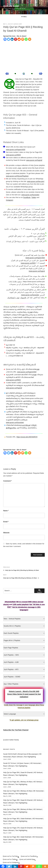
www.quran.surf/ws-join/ (36, 181)
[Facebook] (5, 39)
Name (6, 511)
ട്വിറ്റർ (34, 425)
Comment (8, 481)
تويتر (18, 298)
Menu (24, 17)
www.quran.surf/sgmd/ (34, 160)
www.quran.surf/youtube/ (30, 195)
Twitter (34, 197)
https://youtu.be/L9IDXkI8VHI (27, 437)
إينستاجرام (11, 298)
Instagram (10, 200)
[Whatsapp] (26, 39)
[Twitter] (9, 39)
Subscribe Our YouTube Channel (16, 730)
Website (6, 533)
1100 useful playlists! (21, 604)
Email (6, 522)
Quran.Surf (11, 6)
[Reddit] (19, 39)
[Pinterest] (16, 39)
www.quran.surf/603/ (13, 155)
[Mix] (23, 39)
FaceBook (27, 197)
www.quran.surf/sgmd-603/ (16, 150)
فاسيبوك (23, 298)
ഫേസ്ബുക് (26, 425)
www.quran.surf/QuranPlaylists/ (17, 176)
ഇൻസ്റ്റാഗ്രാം (11, 428)
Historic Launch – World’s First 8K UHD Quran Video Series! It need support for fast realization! (24, 694)
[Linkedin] (12, 39)
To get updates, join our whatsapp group (24, 720)
